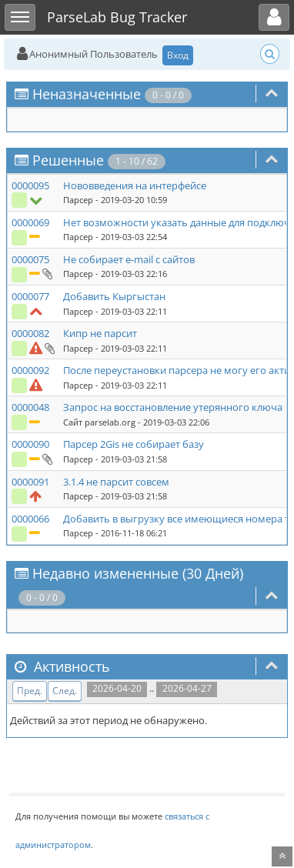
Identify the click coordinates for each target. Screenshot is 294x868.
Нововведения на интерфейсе (135, 185)
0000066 (30, 519)
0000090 (30, 444)
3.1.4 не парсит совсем (116, 482)
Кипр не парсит (100, 333)
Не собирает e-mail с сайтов (129, 259)
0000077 (30, 296)
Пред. (30, 691)
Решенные (68, 160)
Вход (178, 55)
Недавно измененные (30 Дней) (138, 573)
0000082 (30, 333)
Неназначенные (87, 94)
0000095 (30, 185)
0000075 (30, 259)
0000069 (30, 222)
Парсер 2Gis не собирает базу (134, 444)
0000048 (30, 407)
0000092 (30, 370)
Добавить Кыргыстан (114, 296)
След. (65, 691)
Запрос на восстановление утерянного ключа (173, 407)
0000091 (30, 482)
